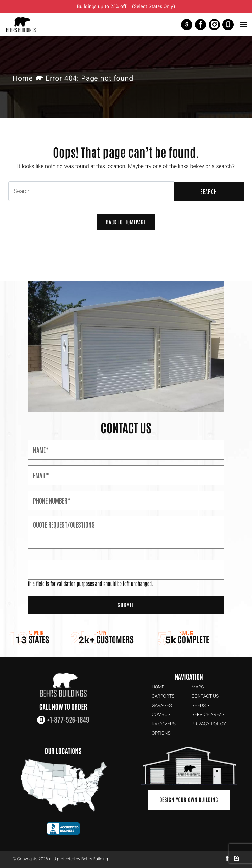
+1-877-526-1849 (228, 25)
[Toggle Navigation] (243, 24)
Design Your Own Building (189, 800)
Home (23, 79)
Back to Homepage (126, 223)
